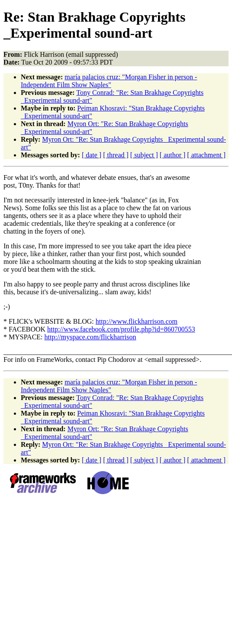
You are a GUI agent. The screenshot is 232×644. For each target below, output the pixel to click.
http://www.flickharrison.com (137, 321)
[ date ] (92, 155)
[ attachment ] (206, 155)
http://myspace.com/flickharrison (90, 337)
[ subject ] (144, 155)
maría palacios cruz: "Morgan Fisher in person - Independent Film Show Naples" (109, 81)
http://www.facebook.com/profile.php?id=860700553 (121, 329)
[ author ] (173, 155)
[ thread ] (116, 155)
